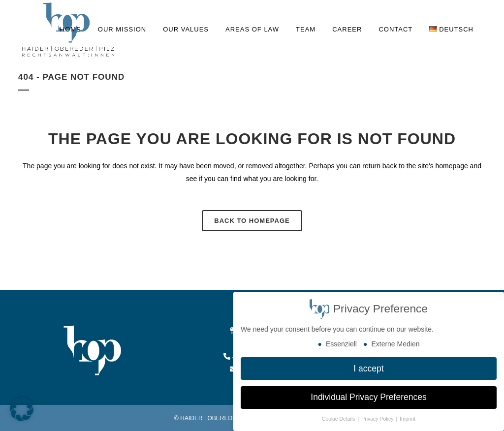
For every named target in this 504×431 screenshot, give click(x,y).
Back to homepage (252, 221)
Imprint (408, 419)
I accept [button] (368, 369)
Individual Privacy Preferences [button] (368, 397)
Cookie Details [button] (339, 419)
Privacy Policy (378, 419)
